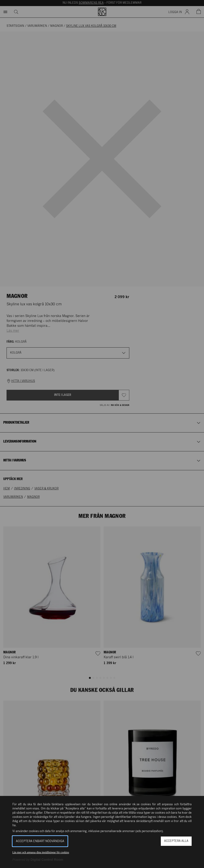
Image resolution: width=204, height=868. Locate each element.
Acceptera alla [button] (176, 841)
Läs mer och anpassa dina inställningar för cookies (41, 852)
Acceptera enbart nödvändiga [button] (40, 841)
